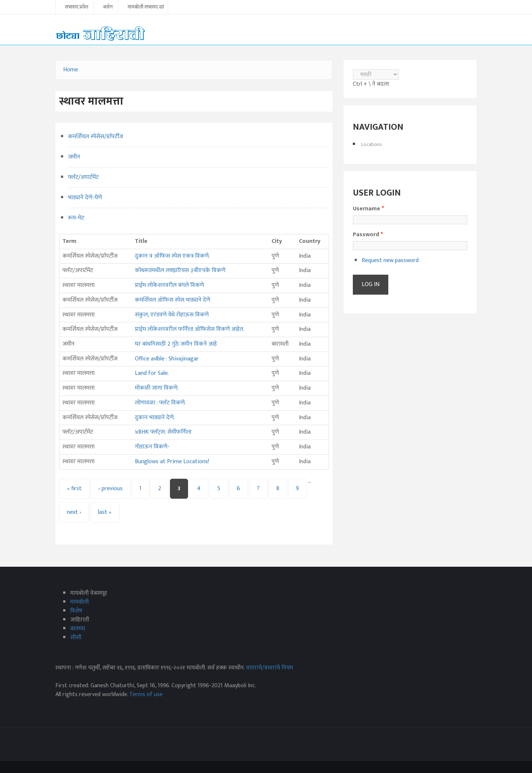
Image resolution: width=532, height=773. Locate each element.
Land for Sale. (152, 373)
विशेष (76, 611)
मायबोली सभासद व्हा (146, 7)
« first (74, 489)
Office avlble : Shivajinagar (167, 359)
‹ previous (110, 489)
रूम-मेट (76, 218)
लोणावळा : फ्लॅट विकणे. (160, 403)
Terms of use (146, 694)
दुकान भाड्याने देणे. (155, 418)
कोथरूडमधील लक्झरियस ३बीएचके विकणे (180, 270)
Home (71, 70)
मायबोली (79, 602)
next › (74, 512)
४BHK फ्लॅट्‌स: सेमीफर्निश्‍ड (163, 432)
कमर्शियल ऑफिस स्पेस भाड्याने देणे (173, 300)
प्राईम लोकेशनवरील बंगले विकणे (169, 285)
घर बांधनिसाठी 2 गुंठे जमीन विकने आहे (176, 344)
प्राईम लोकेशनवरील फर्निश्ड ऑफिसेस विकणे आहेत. (190, 329)
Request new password (390, 260)
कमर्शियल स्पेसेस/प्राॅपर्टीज (96, 137)
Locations (372, 144)
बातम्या (78, 629)
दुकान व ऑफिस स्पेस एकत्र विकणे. (172, 256)
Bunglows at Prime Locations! (172, 462)
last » (105, 512)
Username (368, 209)
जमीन (74, 157)
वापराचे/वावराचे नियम (270, 668)
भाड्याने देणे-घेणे (85, 198)
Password (368, 235)
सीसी (76, 638)
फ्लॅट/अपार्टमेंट (83, 177)
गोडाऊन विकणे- (152, 447)
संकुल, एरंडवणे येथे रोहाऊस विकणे (172, 315)
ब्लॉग (108, 7)
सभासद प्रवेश (77, 7)
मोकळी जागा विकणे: (157, 388)
